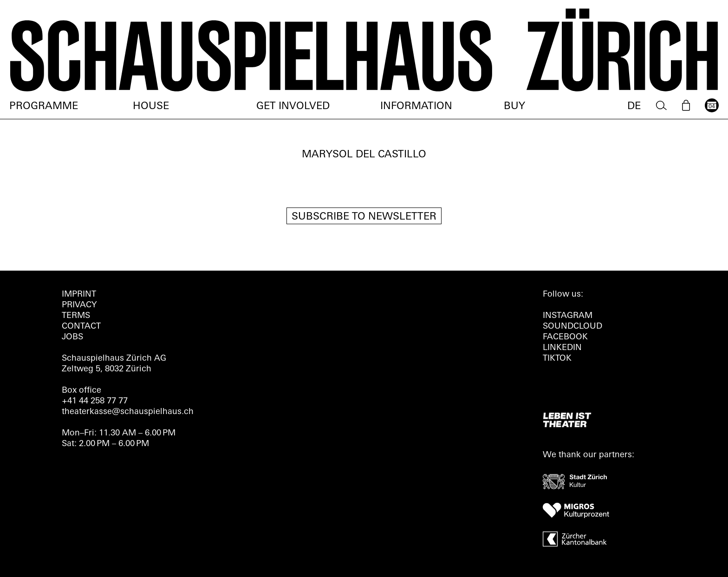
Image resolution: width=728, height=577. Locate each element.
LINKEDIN (562, 348)
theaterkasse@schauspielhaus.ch (128, 412)
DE (634, 107)
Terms (76, 316)
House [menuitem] (151, 107)
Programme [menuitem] (44, 107)
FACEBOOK (565, 337)
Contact (81, 327)
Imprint (79, 295)
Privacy (79, 305)
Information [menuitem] (416, 107)
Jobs (72, 337)
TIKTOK (557, 359)
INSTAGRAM (568, 316)
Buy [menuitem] (514, 107)
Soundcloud (572, 327)
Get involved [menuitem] (293, 107)
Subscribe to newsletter (364, 217)
